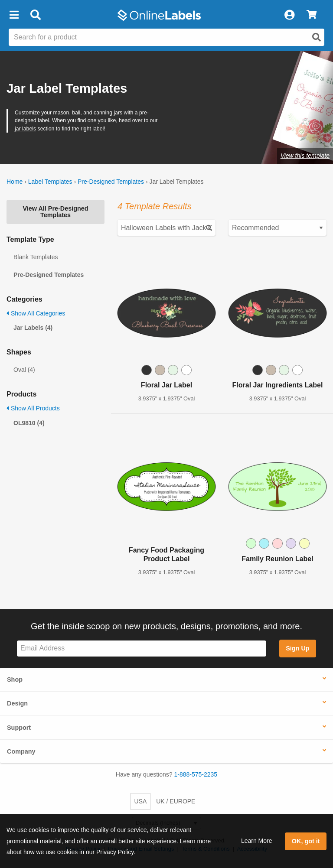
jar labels (25, 129)
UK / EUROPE (176, 801)
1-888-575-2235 (196, 774)
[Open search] (317, 37)
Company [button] (21, 751)
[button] (14, 15)
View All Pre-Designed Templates (55, 211)
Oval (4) (24, 370)
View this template (305, 156)
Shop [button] (15, 679)
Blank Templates (36, 257)
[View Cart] (312, 15)
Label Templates (50, 182)
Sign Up (297, 648)
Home (15, 182)
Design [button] (17, 703)
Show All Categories (36, 313)
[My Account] (289, 15)
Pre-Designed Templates (111, 182)
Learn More (257, 841)
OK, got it (306, 841)
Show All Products (33, 408)
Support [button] (19, 728)
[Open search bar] (35, 15)
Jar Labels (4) (33, 328)
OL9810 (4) (29, 423)
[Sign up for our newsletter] (142, 649)
